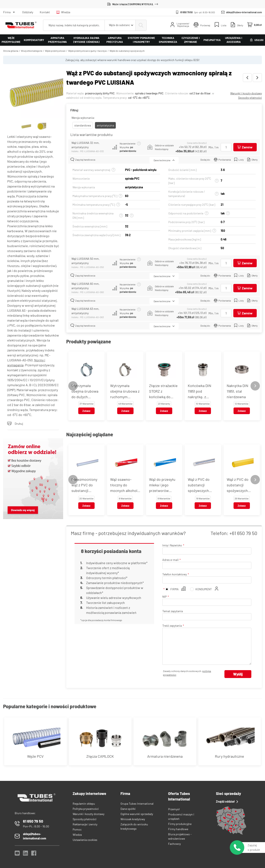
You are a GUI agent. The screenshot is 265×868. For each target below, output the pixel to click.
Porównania (222, 159)
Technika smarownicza (168, 40)
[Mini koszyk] (255, 25)
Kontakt (45, 12)
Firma (7, 12)
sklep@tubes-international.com (244, 12)
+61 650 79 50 (243, 533)
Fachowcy (174, 844)
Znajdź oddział (227, 801)
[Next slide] (255, 386)
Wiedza (63, 12)
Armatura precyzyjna (115, 40)
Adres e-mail (170, 560)
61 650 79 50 (187, 12)
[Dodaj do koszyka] (245, 147)
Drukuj (15, 424)
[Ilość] (226, 147)
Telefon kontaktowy (175, 574)
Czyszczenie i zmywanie (191, 40)
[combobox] (120, 25)
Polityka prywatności (86, 809)
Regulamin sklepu (84, 804)
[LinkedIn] (25, 854)
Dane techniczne (164, 160)
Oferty (252, 159)
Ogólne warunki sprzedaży (137, 814)
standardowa (83, 125)
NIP (164, 597)
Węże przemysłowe (11, 40)
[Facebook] (34, 854)
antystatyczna (105, 125)
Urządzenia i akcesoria (234, 40)
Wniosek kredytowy (133, 819)
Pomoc (77, 829)
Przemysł (174, 809)
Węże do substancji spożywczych (127, 51)
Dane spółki (128, 809)
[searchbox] (74, 25)
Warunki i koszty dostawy (246, 93)
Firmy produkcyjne (180, 824)
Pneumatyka (212, 40)
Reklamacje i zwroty (85, 824)
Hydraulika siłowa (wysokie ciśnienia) (86, 40)
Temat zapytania (173, 611)
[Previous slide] (73, 386)
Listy (239, 159)
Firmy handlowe (178, 829)
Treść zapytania (172, 626)
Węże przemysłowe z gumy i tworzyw (87, 51)
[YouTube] (17, 854)
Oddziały (28, 12)
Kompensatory (34, 40)
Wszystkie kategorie (32, 51)
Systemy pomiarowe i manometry (141, 40)
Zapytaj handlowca (83, 159)
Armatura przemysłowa (57, 40)
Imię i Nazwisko (172, 545)
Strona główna (11, 51)
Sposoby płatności (250, 98)
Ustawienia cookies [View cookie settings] (85, 840)
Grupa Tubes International (137, 804)
